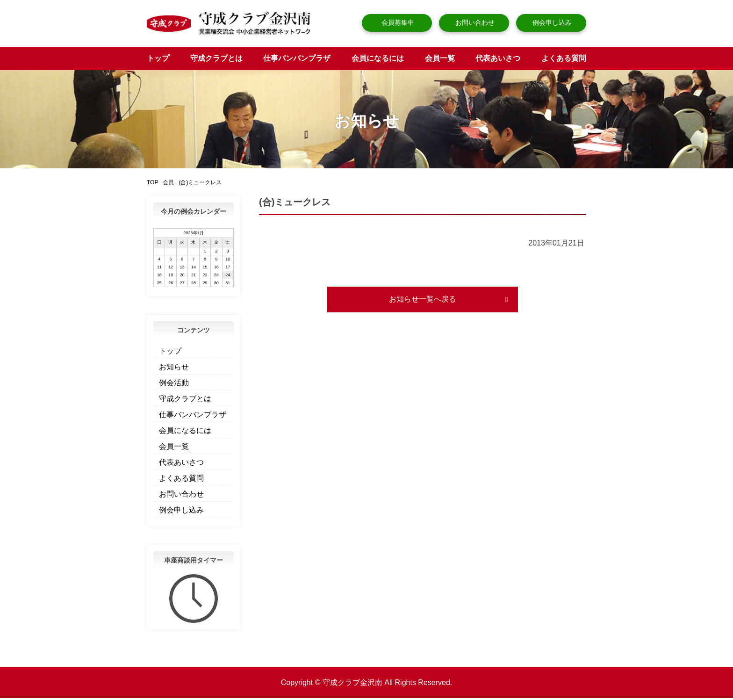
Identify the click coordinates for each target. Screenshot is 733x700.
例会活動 (174, 385)
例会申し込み (551, 22)
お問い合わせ (474, 22)
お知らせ (174, 369)
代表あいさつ (498, 60)
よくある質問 (564, 60)
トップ (158, 60)
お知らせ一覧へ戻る (423, 301)
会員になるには (378, 60)
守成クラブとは (216, 60)
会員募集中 (397, 22)
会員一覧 (440, 60)
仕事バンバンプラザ (297, 60)
